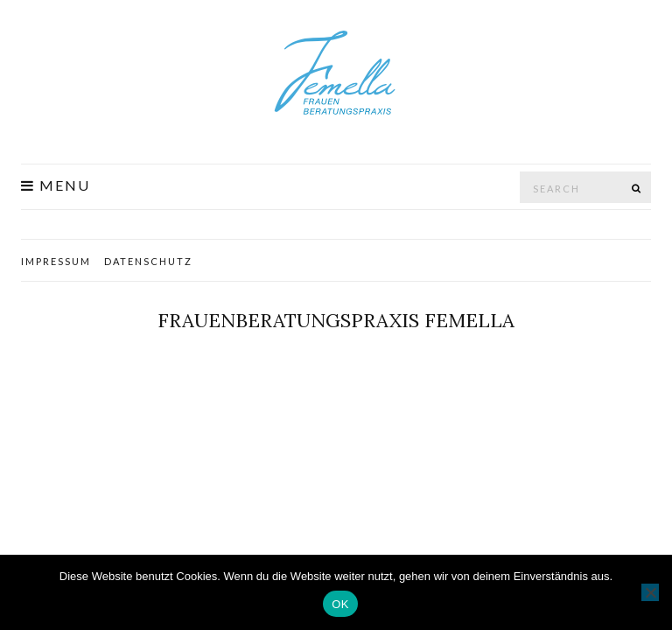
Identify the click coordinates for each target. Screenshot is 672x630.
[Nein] (650, 592)
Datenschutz (148, 261)
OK (340, 604)
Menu (56, 185)
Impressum (56, 261)
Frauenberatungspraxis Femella (336, 320)
